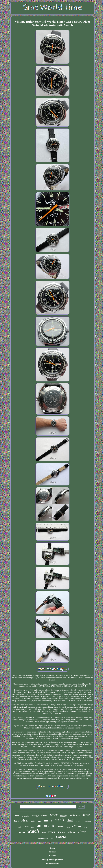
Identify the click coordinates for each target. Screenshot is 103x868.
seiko (86, 815)
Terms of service (52, 864)
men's (59, 820)
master (78, 821)
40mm (72, 832)
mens (48, 820)
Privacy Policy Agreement (52, 860)
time (82, 831)
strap (33, 827)
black (54, 815)
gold (85, 827)
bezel (17, 816)
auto (22, 832)
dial (70, 820)
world (61, 837)
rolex (52, 832)
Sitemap (52, 852)
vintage (35, 816)
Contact (52, 856)
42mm (61, 827)
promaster (25, 816)
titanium (87, 821)
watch (33, 831)
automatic (46, 825)
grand (68, 827)
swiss (33, 821)
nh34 (40, 821)
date (26, 826)
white (20, 827)
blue (16, 821)
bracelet (64, 816)
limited (62, 832)
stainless (75, 815)
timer (52, 839)
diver (44, 833)
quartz (44, 816)
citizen (77, 826)
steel (25, 820)
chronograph (43, 838)
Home (52, 848)
